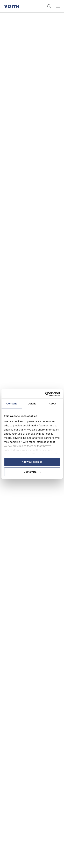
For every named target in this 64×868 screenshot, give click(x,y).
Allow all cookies (32, 462)
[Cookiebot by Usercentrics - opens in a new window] (46, 394)
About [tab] (52, 404)
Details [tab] (32, 404)
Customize (32, 472)
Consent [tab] (12, 404)
